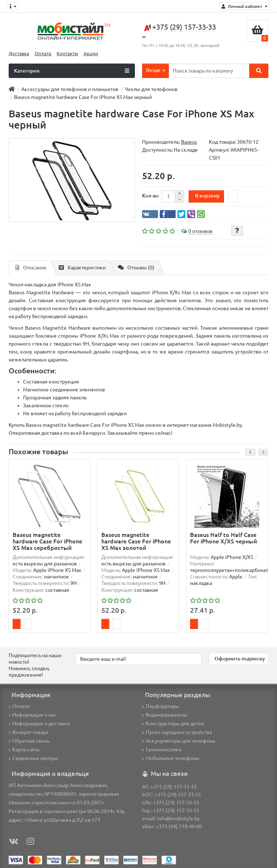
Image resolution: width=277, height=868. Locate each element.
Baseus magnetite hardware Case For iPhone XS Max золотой (136, 541)
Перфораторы (161, 706)
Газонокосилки (162, 750)
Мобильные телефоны (171, 758)
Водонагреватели (165, 715)
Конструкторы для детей (173, 724)
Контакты (67, 54)
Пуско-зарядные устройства (177, 732)
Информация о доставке (39, 724)
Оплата (43, 54)
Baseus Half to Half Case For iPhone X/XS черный (224, 538)
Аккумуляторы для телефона (179, 741)
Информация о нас (32, 715)
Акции (91, 54)
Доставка (19, 54)
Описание (31, 268)
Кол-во (150, 196)
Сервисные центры (33, 758)
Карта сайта (24, 750)
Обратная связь (29, 741)
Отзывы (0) (136, 268)
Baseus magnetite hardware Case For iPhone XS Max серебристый (47, 541)
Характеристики (82, 268)
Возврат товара (28, 732)
